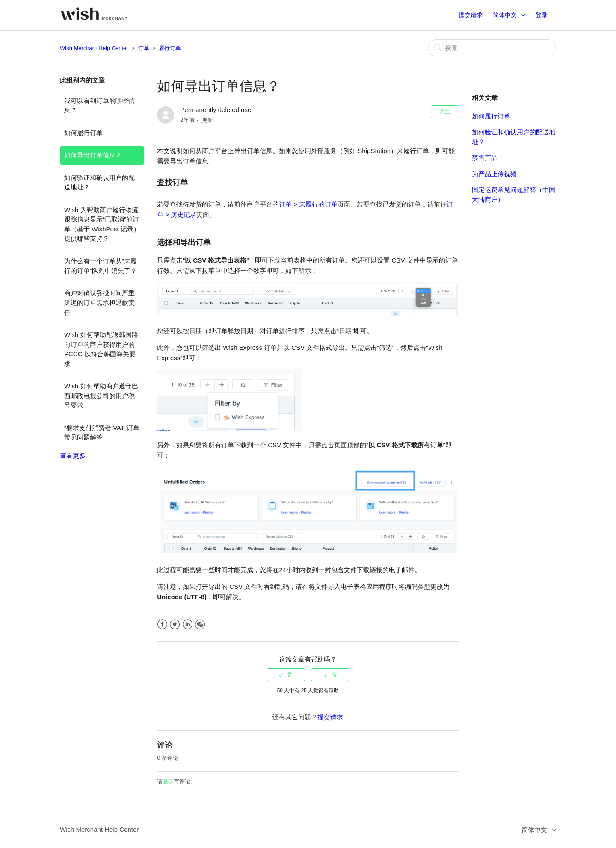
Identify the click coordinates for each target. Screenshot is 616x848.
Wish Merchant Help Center (94, 48)
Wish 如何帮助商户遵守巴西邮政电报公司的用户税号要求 (101, 396)
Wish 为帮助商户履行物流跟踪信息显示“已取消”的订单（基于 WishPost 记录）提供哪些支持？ (102, 224)
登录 (168, 782)
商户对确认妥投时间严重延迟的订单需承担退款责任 (99, 303)
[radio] (286, 675)
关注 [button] (445, 112)
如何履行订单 (83, 133)
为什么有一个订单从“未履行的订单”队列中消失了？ (101, 266)
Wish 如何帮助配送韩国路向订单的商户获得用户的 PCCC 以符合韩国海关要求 (101, 349)
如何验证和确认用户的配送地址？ (99, 183)
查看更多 (73, 456)
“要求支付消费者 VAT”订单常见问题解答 (102, 433)
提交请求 (471, 15)
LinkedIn (188, 625)
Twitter (175, 625)
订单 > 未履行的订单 (308, 204)
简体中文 (506, 15)
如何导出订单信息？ (93, 155)
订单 (144, 48)
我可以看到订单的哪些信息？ (99, 106)
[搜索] (492, 48)
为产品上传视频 (494, 174)
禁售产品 (485, 158)
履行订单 (170, 48)
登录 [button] (542, 15)
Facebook (162, 625)
